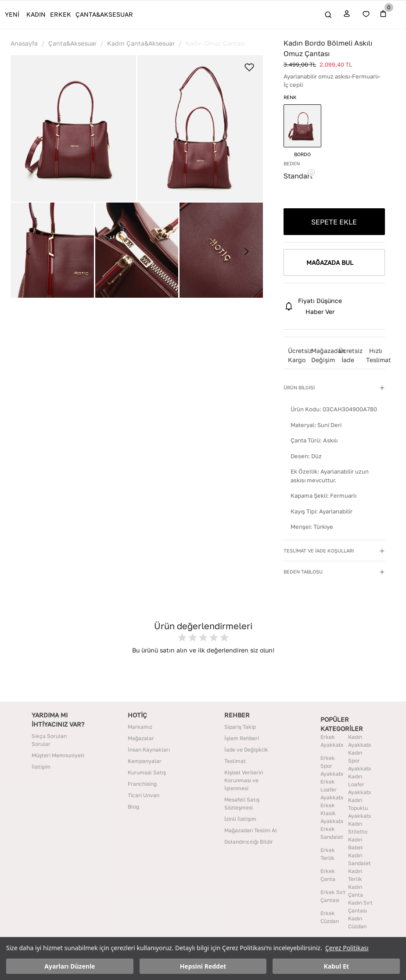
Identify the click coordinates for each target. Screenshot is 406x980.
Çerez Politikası (347, 948)
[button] (73, 128)
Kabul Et (336, 966)
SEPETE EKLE (334, 222)
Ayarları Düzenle (70, 966)
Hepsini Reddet (203, 966)
